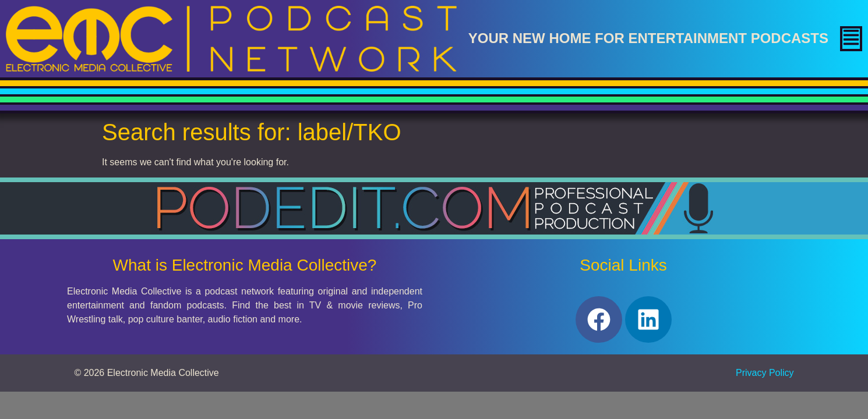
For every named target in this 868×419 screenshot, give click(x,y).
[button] (851, 39)
